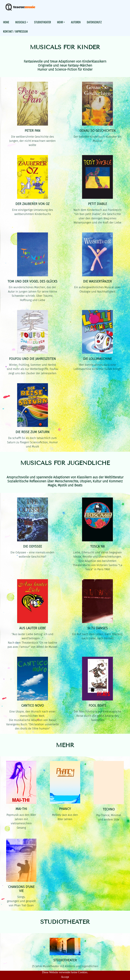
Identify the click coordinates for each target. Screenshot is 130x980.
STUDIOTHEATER (42, 22)
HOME (6, 22)
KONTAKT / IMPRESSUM (15, 31)
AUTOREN (76, 22)
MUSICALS (21, 22)
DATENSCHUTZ (94, 22)
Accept (65, 977)
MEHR (60, 22)
